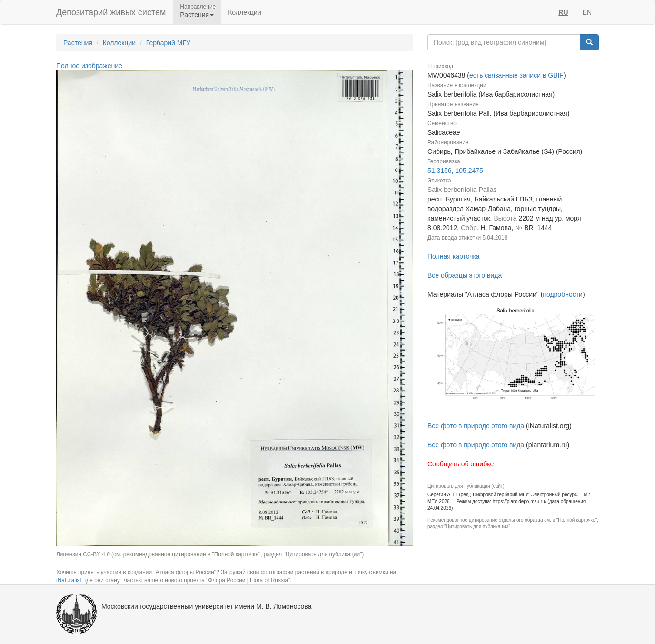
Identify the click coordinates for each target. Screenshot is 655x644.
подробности (563, 294)
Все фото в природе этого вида (476, 426)
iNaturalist (69, 580)
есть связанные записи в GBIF (516, 75)
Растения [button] (197, 15)
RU (563, 12)
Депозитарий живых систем (111, 12)
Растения (78, 43)
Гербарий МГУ (168, 43)
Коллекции (245, 12)
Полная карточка (454, 256)
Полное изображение (89, 66)
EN (587, 12)
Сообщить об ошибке (461, 464)
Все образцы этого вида (465, 275)
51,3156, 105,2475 (455, 171)
